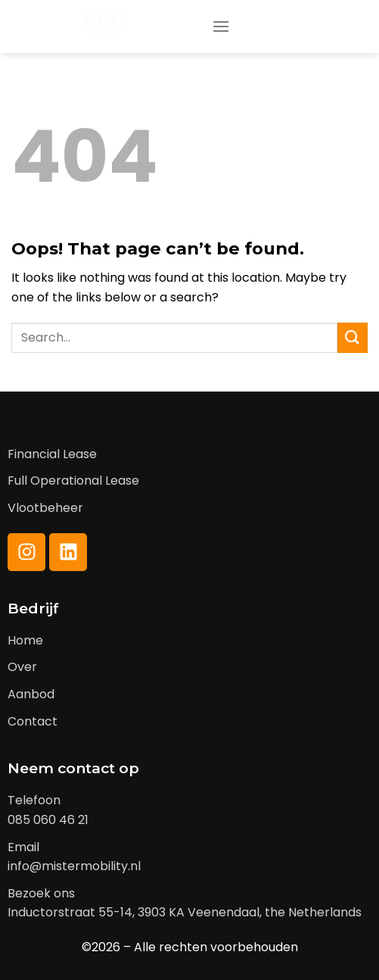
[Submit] (353, 337)
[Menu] (221, 26)
